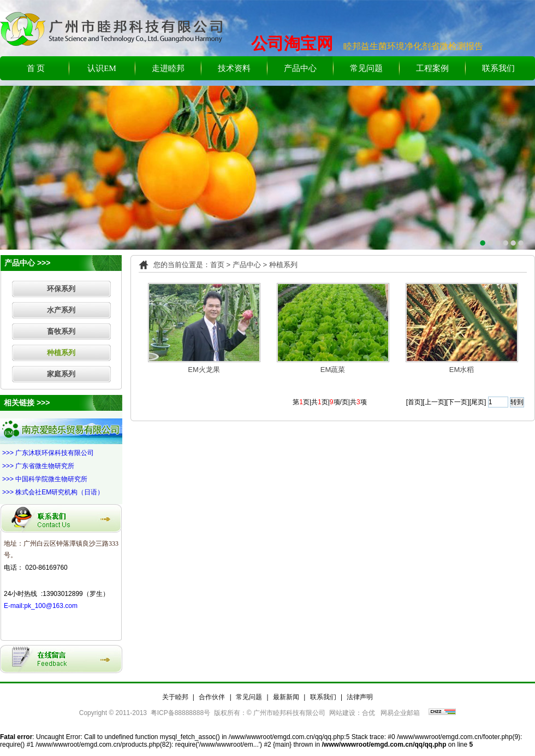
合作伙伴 (212, 697)
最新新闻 (286, 697)
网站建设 (342, 713)
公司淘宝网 (292, 43)
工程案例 (432, 68)
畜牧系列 (61, 331)
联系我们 (498, 68)
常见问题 (366, 68)
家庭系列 (61, 374)
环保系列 (61, 289)
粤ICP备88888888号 (180, 713)
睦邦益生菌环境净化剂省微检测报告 (413, 46)
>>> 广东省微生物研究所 (38, 466)
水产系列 (61, 310)
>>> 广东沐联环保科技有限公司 (48, 453)
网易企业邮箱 (400, 713)
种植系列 (61, 353)
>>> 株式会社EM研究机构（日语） (53, 492)
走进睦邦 (168, 68)
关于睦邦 (175, 697)
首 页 (36, 68)
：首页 (214, 265)
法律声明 (360, 697)
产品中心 (300, 68)
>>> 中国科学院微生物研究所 (45, 479)
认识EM (102, 68)
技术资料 (234, 68)
